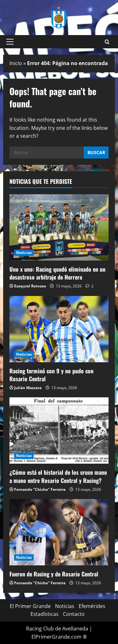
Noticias (24, 253)
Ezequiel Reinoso (30, 286)
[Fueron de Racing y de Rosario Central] (59, 532)
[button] (10, 42)
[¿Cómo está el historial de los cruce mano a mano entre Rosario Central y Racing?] (59, 430)
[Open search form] (107, 42)
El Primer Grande (30, 606)
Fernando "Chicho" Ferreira (40, 489)
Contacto (74, 614)
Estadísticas (45, 614)
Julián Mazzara (28, 388)
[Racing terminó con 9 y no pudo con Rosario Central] (59, 329)
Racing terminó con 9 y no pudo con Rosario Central (51, 375)
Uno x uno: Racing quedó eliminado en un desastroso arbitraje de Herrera (57, 273)
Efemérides (92, 606)
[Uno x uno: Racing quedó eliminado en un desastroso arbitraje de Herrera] (59, 227)
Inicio (16, 63)
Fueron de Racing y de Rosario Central (54, 574)
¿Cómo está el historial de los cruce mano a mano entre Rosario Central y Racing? (58, 476)
